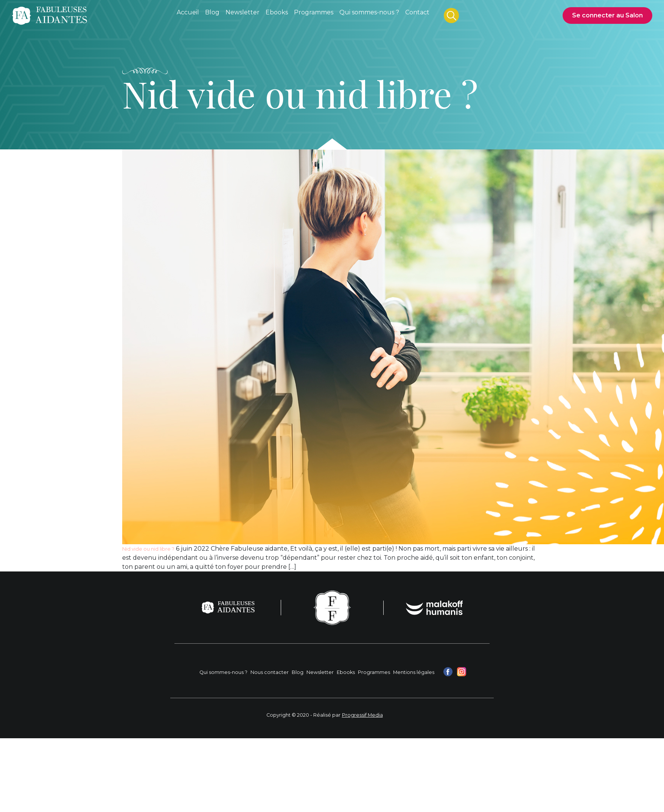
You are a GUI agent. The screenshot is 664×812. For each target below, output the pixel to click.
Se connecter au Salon (607, 15)
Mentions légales (414, 672)
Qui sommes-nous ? (223, 672)
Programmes (374, 672)
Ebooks (346, 672)
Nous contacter (270, 672)
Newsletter (320, 672)
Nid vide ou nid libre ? (148, 549)
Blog (298, 672)
